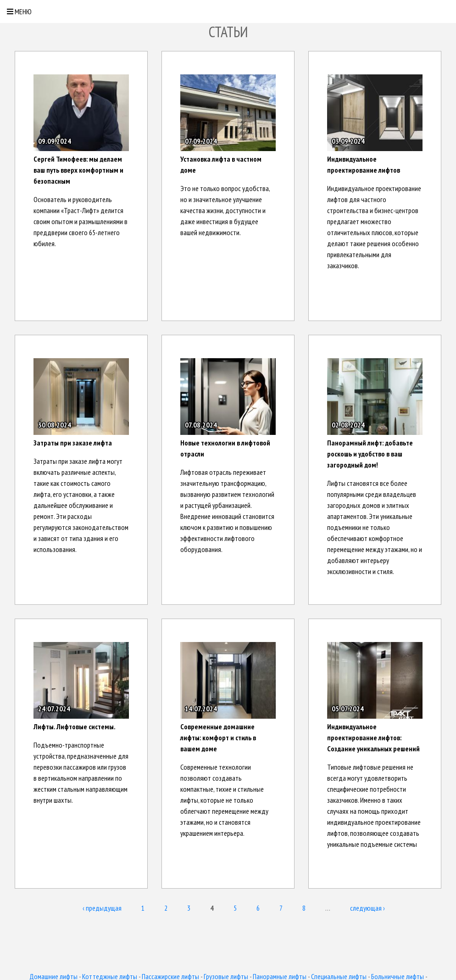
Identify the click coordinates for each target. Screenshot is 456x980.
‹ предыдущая (102, 908)
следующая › (367, 908)
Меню (19, 11)
